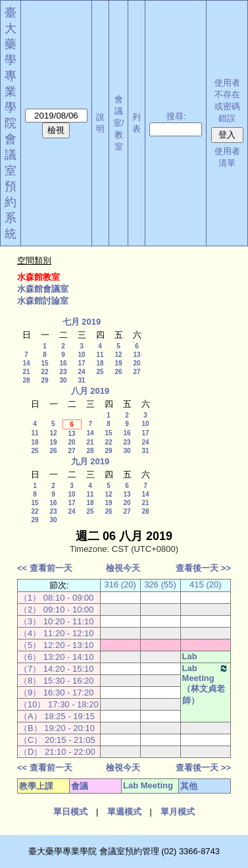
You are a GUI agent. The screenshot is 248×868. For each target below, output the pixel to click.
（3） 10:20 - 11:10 (56, 621)
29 (44, 380)
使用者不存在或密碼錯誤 (227, 100)
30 (63, 380)
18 (100, 363)
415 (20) (205, 584)
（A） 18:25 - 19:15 (57, 716)
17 (81, 363)
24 (81, 372)
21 (26, 372)
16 (63, 363)
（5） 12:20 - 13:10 (56, 645)
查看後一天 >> (203, 568)
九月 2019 (90, 461)
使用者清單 (227, 157)
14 (26, 363)
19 (118, 363)
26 (118, 372)
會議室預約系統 (11, 186)
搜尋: (176, 116)
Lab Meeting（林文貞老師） (206, 684)
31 (81, 380)
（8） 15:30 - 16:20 (56, 681)
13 (136, 355)
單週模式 (124, 812)
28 (26, 380)
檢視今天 (123, 568)
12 (118, 355)
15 (44, 363)
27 (136, 372)
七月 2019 (82, 322)
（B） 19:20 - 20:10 (57, 728)
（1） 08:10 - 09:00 (56, 598)
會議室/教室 (119, 123)
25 (100, 372)
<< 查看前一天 (45, 568)
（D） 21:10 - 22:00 (57, 752)
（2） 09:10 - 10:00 (56, 610)
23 (63, 372)
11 (100, 355)
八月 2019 (90, 391)
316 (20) (120, 584)
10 (81, 355)
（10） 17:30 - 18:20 (59, 704)
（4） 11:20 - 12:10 (56, 633)
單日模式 (70, 812)
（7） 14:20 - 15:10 (56, 669)
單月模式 (178, 812)
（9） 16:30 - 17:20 (56, 692)
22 (44, 372)
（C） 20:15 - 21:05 (57, 740)
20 (136, 363)
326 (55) (160, 584)
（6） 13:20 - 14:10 (56, 657)
